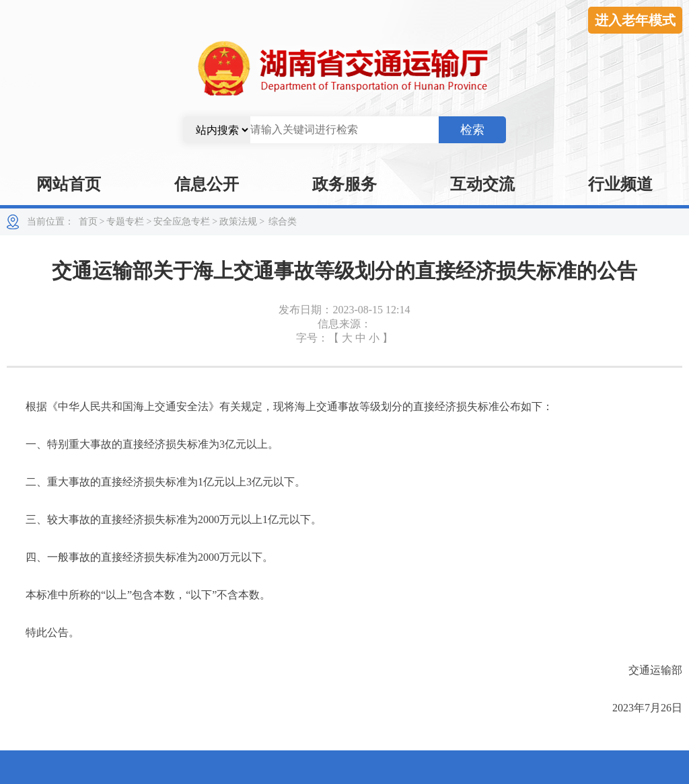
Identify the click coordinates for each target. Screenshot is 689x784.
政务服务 (344, 184)
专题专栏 (125, 222)
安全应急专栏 (182, 222)
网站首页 (69, 184)
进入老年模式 (635, 20)
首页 (88, 222)
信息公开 (207, 184)
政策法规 (238, 222)
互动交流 (482, 184)
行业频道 (620, 184)
